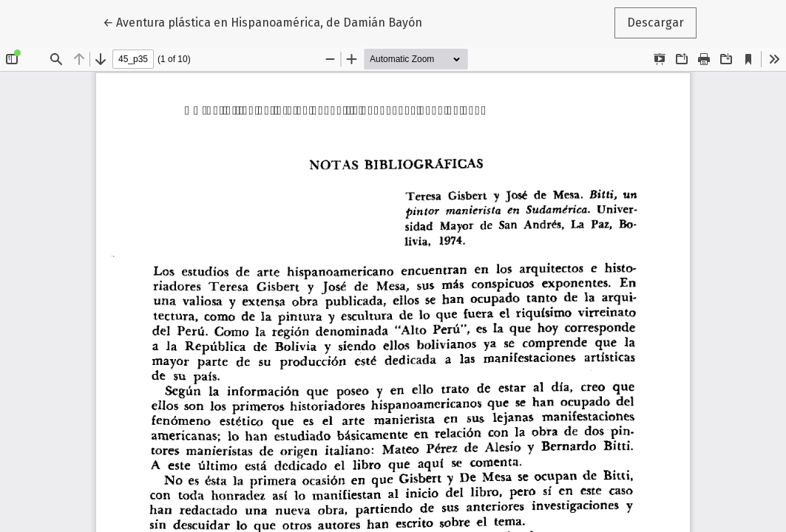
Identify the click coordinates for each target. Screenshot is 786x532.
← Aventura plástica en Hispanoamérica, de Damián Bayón (262, 21)
